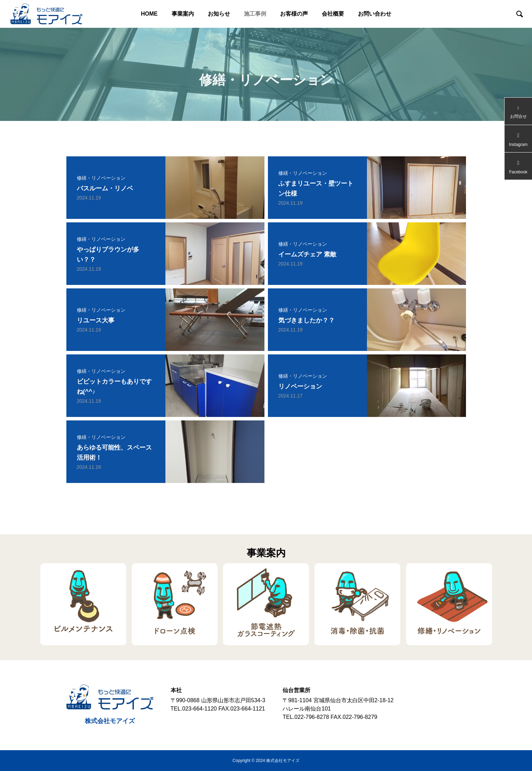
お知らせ (219, 14)
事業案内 (183, 14)
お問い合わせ (375, 14)
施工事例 (255, 14)
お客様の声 (294, 14)
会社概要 (333, 14)
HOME (149, 14)
